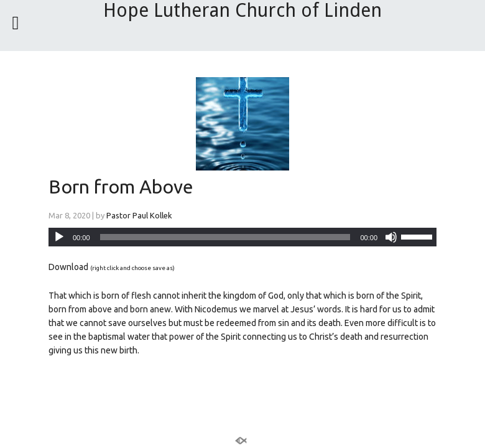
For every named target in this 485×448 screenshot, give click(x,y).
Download (68, 267)
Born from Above (121, 187)
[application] (242, 237)
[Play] (59, 237)
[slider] (225, 237)
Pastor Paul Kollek (139, 215)
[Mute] (391, 237)
